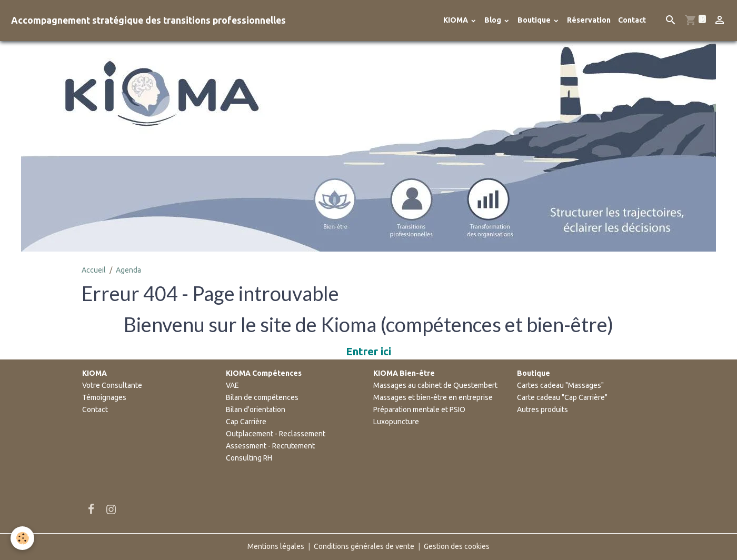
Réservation (589, 20)
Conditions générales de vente (364, 546)
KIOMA (456, 20)
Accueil (94, 270)
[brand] (148, 20)
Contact (632, 20)
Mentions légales (276, 546)
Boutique (535, 20)
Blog (494, 20)
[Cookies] (22, 538)
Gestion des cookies (457, 546)
